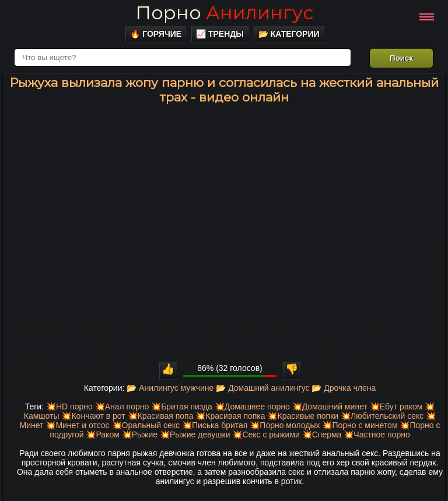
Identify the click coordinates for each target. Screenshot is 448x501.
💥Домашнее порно (252, 407)
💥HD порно (69, 407)
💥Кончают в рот (93, 416)
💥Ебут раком (396, 407)
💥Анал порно (122, 407)
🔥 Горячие (156, 34)
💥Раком (102, 435)
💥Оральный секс (146, 425)
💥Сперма (322, 435)
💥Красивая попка (230, 416)
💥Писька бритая (215, 425)
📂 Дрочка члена (344, 388)
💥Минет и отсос (77, 425)
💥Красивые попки (303, 416)
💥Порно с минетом (360, 425)
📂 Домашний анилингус (262, 388)
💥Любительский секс (382, 416)
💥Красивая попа (161, 416)
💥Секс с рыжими (266, 435)
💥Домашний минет (330, 407)
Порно (224, 13)
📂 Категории (289, 34)
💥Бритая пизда (182, 407)
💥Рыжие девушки (195, 435)
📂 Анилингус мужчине (170, 388)
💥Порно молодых (285, 425)
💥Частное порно (377, 435)
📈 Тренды (220, 34)
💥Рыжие (140, 435)
